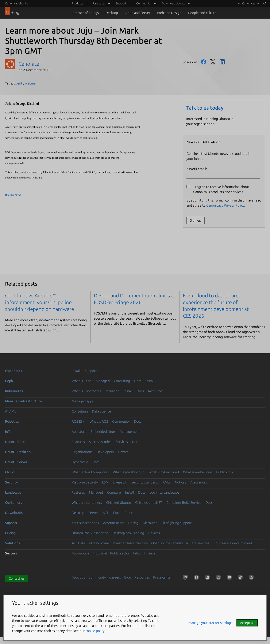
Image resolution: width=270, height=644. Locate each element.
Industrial (100, 553)
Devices (154, 533)
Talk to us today (205, 108)
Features (78, 442)
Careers (115, 577)
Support (91, 371)
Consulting (122, 381)
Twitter (213, 62)
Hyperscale (80, 462)
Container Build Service (184, 502)
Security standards (145, 482)
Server (93, 513)
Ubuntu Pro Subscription (90, 533)
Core (117, 513)
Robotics (12, 421)
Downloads (14, 513)
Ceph (9, 381)
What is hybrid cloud (164, 472)
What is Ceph (82, 381)
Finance (150, 553)
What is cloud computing (90, 472)
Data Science (101, 411)
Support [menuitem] (121, 3)
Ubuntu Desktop (18, 452)
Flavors (123, 452)
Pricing (133, 523)
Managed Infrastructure (130, 543)
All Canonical (246, 3)
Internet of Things (85, 13)
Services (122, 442)
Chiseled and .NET (149, 502)
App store (79, 432)
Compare (114, 492)
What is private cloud (129, 472)
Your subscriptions (85, 523)
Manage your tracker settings (210, 623)
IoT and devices (198, 543)
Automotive (81, 553)
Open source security (167, 543)
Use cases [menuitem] (99, 3)
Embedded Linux (103, 432)
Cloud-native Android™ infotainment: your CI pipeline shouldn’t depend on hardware (40, 302)
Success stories (100, 442)
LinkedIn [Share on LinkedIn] (222, 62)
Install (76, 371)
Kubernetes (14, 391)
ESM (105, 482)
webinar (31, 83)
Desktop (112, 13)
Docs (138, 381)
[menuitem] (248, 3)
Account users (114, 523)
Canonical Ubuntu (17, 3)
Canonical (30, 64)
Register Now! (13, 195)
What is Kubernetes (86, 391)
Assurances (199, 482)
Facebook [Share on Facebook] (204, 62)
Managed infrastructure (23, 401)
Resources (156, 391)
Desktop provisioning (128, 533)
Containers (13, 502)
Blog (128, 577)
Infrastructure (99, 543)
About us (78, 577)
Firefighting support (177, 523)
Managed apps (83, 401)
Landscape (13, 492)
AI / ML (11, 411)
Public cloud (225, 472)
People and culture (202, 13)
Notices (180, 482)
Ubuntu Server (16, 462)
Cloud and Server (137, 13)
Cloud (10, 472)
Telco (137, 553)
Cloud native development (232, 543)
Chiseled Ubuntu (119, 502)
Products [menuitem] (77, 3)
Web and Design (169, 13)
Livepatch (120, 482)
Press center (163, 577)
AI (73, 543)
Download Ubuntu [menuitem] (173, 3)
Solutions (12, 543)
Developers (105, 452)
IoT (8, 432)
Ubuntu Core (15, 442)
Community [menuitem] (144, 3)
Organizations (82, 452)
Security (11, 482)
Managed (103, 381)
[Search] (265, 3)
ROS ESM (79, 421)
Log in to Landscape (164, 492)
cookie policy (95, 631)
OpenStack (14, 371)
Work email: (223, 173)
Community (121, 421)
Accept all (247, 623)
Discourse (150, 523)
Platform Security (85, 482)
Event (18, 83)
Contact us (17, 578)
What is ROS (99, 421)
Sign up (196, 220)
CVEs (167, 482)
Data (82, 543)
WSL (106, 513)
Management (130, 432)
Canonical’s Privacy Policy (225, 205)
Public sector (120, 553)
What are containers (87, 502)
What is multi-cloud (198, 472)
